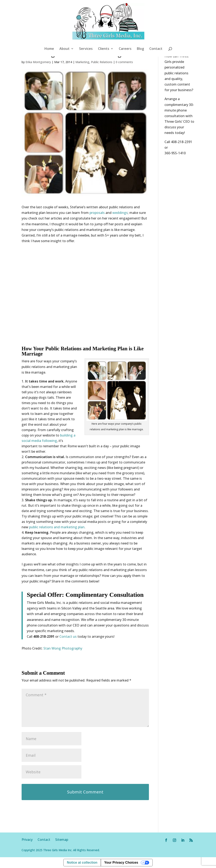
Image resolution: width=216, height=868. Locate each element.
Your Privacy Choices (121, 862)
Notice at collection (82, 862)
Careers (125, 49)
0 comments (124, 62)
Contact (156, 49)
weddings (120, 213)
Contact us (68, 636)
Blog (140, 49)
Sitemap (62, 840)
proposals (97, 213)
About (64, 49)
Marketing (82, 62)
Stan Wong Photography (63, 648)
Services (86, 49)
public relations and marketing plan (57, 527)
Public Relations (102, 62)
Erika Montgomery (38, 62)
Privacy (30, 840)
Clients (104, 49)
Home (49, 49)
